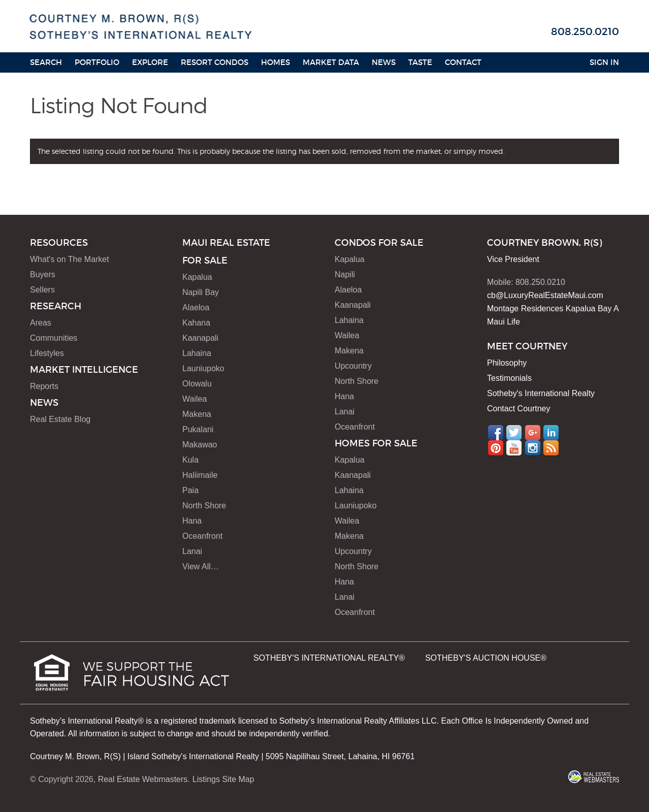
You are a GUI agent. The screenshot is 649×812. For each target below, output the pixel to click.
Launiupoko (203, 368)
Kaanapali (200, 338)
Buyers (43, 274)
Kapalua (197, 277)
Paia (190, 490)
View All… (201, 566)
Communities (54, 338)
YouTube (514, 448)
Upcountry (353, 366)
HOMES (275, 62)
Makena (197, 414)
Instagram (533, 448)
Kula (190, 460)
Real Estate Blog (60, 419)
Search (46, 62)
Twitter (514, 433)
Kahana (196, 323)
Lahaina (197, 353)
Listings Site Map (223, 779)
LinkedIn (551, 433)
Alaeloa (196, 307)
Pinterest (496, 448)
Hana (192, 521)
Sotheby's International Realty (541, 393)
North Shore (204, 506)
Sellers (42, 290)
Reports (44, 386)
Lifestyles (47, 353)
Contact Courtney (519, 409)
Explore (150, 62)
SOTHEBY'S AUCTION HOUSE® (486, 658)
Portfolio (97, 62)
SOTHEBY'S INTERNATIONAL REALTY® (329, 658)
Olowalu (197, 384)
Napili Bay (201, 292)
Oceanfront (202, 536)
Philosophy (507, 363)
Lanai (192, 551)
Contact (463, 62)
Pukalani (198, 429)
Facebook (496, 433)
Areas (41, 323)
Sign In (604, 62)
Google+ (533, 433)
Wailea (194, 399)
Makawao (200, 445)
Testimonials (509, 378)
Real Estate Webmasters (143, 779)
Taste (420, 62)
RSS (551, 448)
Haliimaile (200, 475)
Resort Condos (215, 62)
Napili (345, 274)
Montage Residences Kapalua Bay (549, 308)
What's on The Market (70, 259)
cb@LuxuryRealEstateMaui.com (545, 295)
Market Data (331, 62)
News (384, 62)
